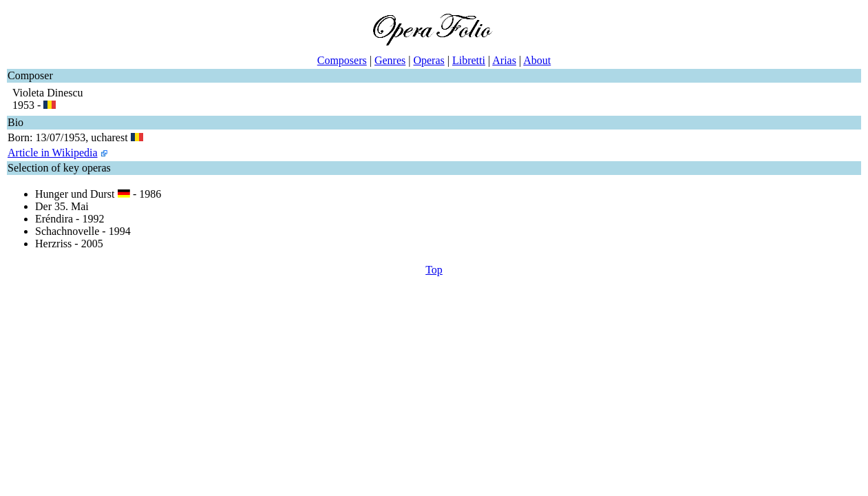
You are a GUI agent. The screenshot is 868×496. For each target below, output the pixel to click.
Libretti (469, 60)
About (537, 60)
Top (434, 270)
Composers (342, 60)
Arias (504, 60)
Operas (428, 60)
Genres (390, 60)
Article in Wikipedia (53, 153)
